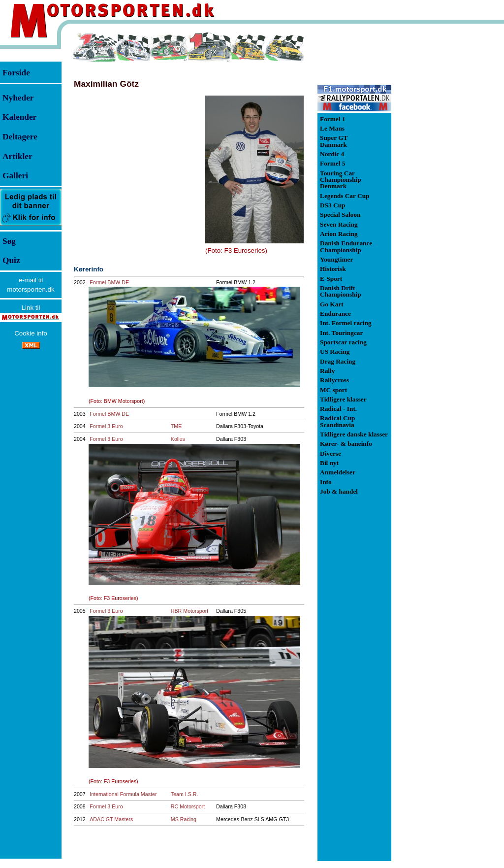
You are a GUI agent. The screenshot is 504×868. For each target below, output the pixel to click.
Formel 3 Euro (106, 426)
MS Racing (184, 819)
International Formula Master (123, 794)
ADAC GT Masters (111, 819)
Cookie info (31, 333)
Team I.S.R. (185, 794)
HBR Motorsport (189, 611)
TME (176, 426)
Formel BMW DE (109, 282)
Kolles (178, 439)
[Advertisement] (443, 179)
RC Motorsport (188, 806)
